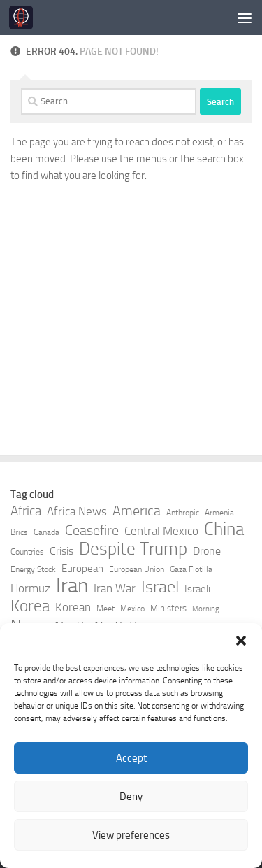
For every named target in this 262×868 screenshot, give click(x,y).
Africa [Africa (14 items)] (26, 511)
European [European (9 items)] (82, 569)
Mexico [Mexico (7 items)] (132, 609)
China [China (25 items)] (224, 529)
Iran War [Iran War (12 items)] (115, 588)
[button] (241, 641)
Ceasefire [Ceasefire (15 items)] (92, 531)
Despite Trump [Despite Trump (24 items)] (133, 549)
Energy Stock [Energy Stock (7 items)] (33, 569)
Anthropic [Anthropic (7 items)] (183, 513)
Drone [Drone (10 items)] (207, 551)
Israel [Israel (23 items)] (160, 587)
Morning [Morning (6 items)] (206, 609)
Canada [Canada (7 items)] (46, 532)
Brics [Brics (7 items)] (19, 532)
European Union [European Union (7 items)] (137, 569)
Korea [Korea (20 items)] (30, 606)
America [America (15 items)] (137, 511)
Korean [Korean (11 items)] (73, 607)
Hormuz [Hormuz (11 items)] (30, 589)
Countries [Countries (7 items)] (27, 552)
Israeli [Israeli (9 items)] (197, 589)
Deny (131, 797)
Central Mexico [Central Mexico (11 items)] (161, 531)
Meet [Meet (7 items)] (105, 609)
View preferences (131, 835)
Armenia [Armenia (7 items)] (219, 513)
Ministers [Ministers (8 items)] (168, 608)
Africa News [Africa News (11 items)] (77, 512)
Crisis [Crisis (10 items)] (61, 551)
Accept (131, 758)
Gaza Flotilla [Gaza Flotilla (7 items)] (191, 569)
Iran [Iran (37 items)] (72, 586)
